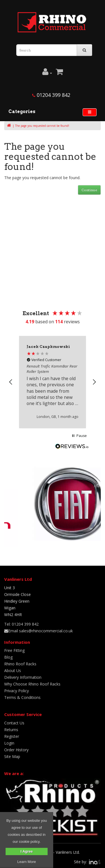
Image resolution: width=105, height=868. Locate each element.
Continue (89, 190)
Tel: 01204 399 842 (21, 624)
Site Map (12, 756)
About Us (13, 671)
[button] (11, 382)
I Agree (27, 851)
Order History (16, 750)
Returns (11, 730)
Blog (8, 657)
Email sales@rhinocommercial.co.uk (39, 631)
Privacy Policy (17, 691)
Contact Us (14, 723)
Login (9, 743)
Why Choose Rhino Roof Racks (32, 684)
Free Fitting (14, 650)
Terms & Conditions (22, 697)
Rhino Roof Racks (20, 664)
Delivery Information (23, 677)
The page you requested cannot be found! (42, 126)
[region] (53, 382)
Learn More (27, 862)
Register (12, 736)
